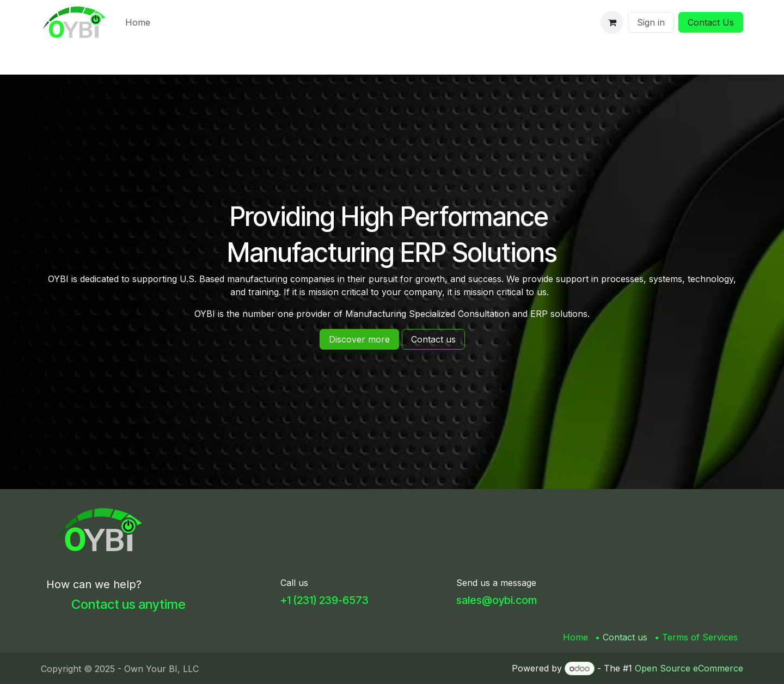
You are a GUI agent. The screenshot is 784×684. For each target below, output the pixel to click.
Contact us (625, 637)
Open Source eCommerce (689, 668)
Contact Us (711, 22)
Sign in (651, 22)
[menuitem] (138, 22)
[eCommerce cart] (612, 22)
